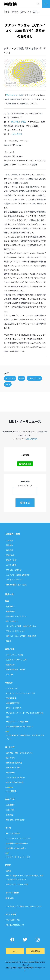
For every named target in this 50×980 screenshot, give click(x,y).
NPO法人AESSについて (15, 925)
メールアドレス (25, 486)
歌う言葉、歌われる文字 (15, 820)
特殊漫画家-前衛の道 (14, 763)
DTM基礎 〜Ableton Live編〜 (17, 843)
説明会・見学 (11, 560)
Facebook (12, 940)
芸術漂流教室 (11, 698)
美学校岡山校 (35, 951)
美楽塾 (9, 871)
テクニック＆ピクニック (15, 631)
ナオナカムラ (17, 134)
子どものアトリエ (13, 920)
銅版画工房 (10, 665)
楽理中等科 (10, 810)
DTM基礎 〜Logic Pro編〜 (16, 848)
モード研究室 (11, 791)
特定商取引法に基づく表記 (16, 585)
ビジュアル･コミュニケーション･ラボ (21, 693)
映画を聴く (10, 898)
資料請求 (10, 550)
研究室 (8, 865)
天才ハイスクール (34, 378)
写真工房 (10, 674)
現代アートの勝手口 (14, 708)
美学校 (13, 4)
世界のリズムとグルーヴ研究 (17, 884)
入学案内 (10, 540)
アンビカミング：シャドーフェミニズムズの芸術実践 (25, 715)
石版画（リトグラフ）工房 (16, 660)
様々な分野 (10, 747)
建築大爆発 (10, 772)
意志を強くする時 (13, 768)
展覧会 (8, 384)
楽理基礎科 (10, 805)
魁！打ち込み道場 (13, 833)
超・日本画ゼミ (12, 621)
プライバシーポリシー (15, 580)
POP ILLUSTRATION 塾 (15, 782)
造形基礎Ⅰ (10, 606)
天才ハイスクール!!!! (14, 95)
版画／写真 (10, 649)
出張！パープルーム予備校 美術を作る (21, 636)
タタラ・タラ (10, 378)
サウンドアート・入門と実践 (17, 722)
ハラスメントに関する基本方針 (18, 575)
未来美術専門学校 (13, 703)
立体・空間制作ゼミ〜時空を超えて (20, 726)
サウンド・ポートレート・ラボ (18, 857)
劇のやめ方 (10, 758)
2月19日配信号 (32, 439)
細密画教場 (10, 611)
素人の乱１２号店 (18, 122)
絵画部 (9, 641)
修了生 (21, 378)
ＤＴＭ (8, 828)
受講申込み (10, 555)
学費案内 (10, 545)
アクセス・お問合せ (14, 570)
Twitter (25, 940)
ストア (15, 951)
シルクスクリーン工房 (15, 655)
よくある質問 (11, 565)
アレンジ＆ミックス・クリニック (19, 838)
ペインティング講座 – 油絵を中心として (21, 626)
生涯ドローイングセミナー (16, 616)
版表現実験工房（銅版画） (16, 669)
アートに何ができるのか (15, 777)
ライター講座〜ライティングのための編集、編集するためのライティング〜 (25, 878)
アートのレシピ (12, 688)
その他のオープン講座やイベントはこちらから (24, 906)
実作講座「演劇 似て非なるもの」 (20, 753)
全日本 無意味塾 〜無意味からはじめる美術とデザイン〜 (25, 737)
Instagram (38, 940)
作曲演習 (10, 815)
